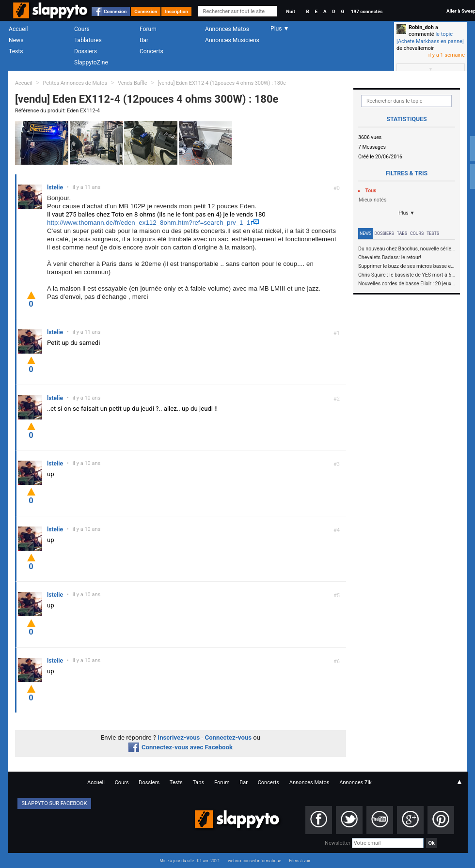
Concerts (151, 51)
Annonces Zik (356, 783)
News (16, 40)
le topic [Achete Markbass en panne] (430, 38)
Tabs (402, 233)
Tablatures (88, 40)
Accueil (18, 29)
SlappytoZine (91, 62)
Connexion (115, 11)
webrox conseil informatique (254, 861)
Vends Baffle (133, 83)
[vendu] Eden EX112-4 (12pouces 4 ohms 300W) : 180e (222, 83)
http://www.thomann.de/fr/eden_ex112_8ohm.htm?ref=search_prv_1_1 (149, 223)
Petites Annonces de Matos (75, 83)
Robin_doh (421, 27)
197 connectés (367, 11)
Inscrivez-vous (179, 737)
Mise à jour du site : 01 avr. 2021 (190, 861)
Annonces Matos (227, 29)
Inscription (176, 11)
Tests (16, 51)
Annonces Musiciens (232, 40)
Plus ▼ (407, 213)
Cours (82, 29)
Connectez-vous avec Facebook (181, 747)
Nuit (290, 11)
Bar (144, 40)
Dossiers (86, 51)
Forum (148, 29)
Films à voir (300, 861)
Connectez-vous (229, 737)
